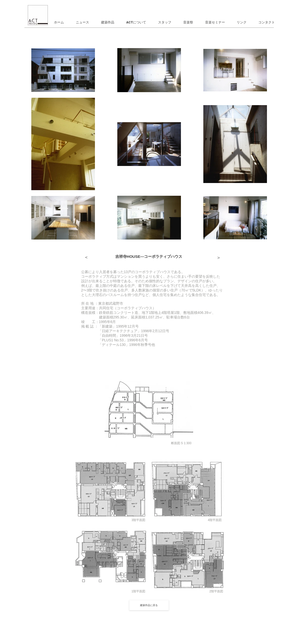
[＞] (86, 258)
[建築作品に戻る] (149, 605)
